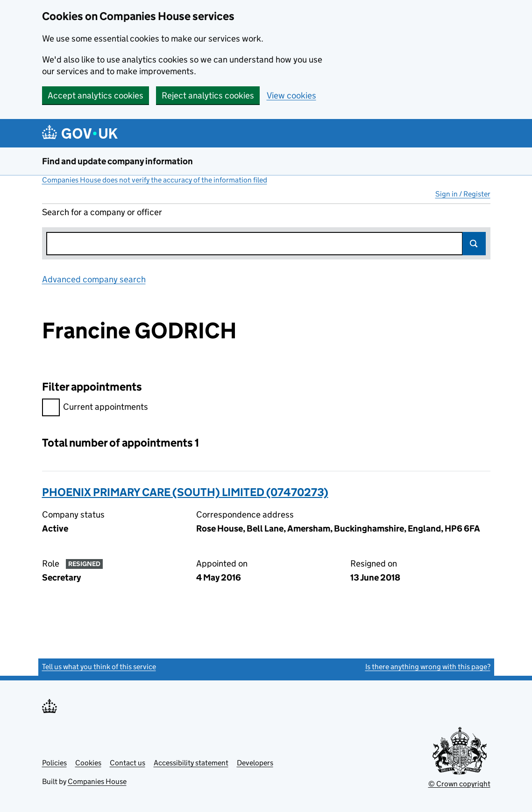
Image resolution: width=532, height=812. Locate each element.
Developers (255, 763)
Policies (54, 763)
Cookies (88, 763)
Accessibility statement (191, 763)
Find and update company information (117, 161)
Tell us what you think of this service (99, 667)
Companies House (97, 781)
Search (474, 244)
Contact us (128, 763)
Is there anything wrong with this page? (428, 667)
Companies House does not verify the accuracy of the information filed (155, 180)
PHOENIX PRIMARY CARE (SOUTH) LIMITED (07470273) (185, 492)
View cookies (291, 95)
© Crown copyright (459, 784)
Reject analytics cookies (208, 95)
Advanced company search (94, 279)
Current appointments (95, 408)
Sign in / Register (463, 194)
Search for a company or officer (102, 212)
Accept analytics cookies (96, 95)
